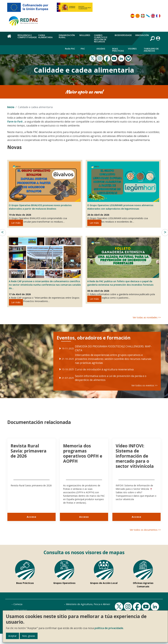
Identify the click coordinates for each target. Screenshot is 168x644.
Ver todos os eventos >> (139, 382)
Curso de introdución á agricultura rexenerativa (105, 368)
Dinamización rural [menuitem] (67, 36)
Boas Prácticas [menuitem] (118, 50)
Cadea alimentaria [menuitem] (45, 36)
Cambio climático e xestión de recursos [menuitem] (101, 38)
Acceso (31, 517)
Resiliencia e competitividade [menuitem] (27, 36)
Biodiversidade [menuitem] (123, 35)
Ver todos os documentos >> (145, 530)
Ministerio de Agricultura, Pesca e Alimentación (91, 604)
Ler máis (16, 223)
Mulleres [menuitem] (85, 35)
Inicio (11, 107)
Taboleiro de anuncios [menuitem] (151, 50)
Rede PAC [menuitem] (70, 49)
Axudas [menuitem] (101, 49)
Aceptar (12, 636)
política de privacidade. (109, 628)
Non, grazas (29, 636)
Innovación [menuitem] (142, 35)
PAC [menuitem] (83, 49)
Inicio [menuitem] (10, 38)
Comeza (18, 604)
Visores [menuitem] (132, 49)
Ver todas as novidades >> (147, 317)
